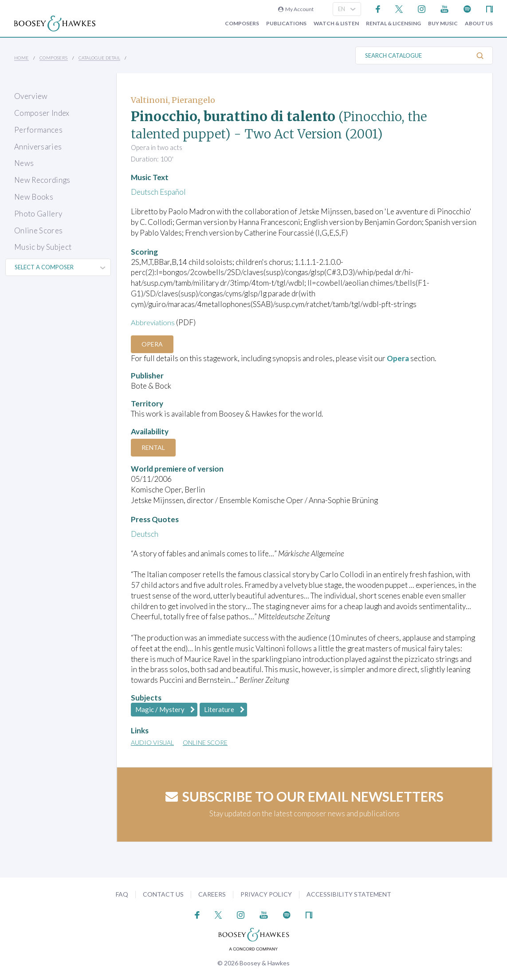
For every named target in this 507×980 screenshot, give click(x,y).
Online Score (205, 742)
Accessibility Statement (349, 894)
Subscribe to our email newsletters (305, 796)
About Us (479, 24)
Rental (154, 447)
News (24, 163)
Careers (212, 894)
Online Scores (38, 230)
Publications (286, 24)
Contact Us (163, 894)
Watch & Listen (336, 24)
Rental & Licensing (393, 24)
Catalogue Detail (99, 58)
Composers (242, 24)
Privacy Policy (266, 894)
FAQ (122, 894)
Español (173, 192)
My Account (296, 9)
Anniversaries (38, 147)
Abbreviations (154, 322)
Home (22, 58)
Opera (153, 344)
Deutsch (145, 192)
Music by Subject (43, 247)
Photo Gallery (38, 214)
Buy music (443, 24)
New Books (34, 197)
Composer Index (42, 113)
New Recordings (42, 180)
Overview (31, 96)
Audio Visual (152, 742)
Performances (38, 130)
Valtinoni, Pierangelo (173, 100)
